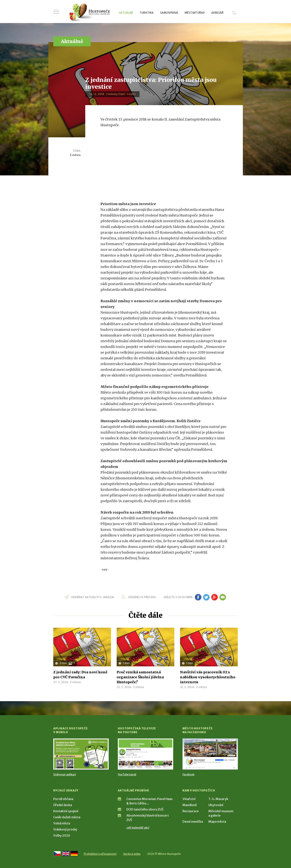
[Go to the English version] (66, 854)
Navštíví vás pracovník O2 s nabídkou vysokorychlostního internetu (208, 677)
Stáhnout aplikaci (65, 774)
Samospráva (169, 13)
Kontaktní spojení (66, 811)
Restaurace (191, 811)
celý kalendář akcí (138, 828)
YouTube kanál (127, 774)
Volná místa (62, 823)
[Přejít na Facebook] (210, 754)
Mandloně (190, 805)
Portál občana (63, 799)
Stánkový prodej (65, 829)
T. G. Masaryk (218, 799)
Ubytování (216, 805)
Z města (75, 155)
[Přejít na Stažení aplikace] (81, 754)
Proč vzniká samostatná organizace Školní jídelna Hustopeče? (140, 677)
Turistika (147, 13)
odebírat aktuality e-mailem (92, 597)
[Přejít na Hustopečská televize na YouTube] (145, 754)
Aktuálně (126, 13)
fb (198, 597)
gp (215, 597)
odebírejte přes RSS (142, 597)
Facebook (189, 774)
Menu (56, 12)
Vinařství (189, 799)
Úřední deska (63, 805)
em (223, 597)
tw (206, 597)
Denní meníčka (193, 822)
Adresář (217, 13)
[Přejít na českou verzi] (57, 854)
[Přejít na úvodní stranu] (90, 12)
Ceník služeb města (67, 817)
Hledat (234, 13)
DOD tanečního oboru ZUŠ (145, 809)
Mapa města (217, 822)
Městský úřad (195, 13)
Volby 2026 (62, 835)
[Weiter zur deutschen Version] (74, 854)
